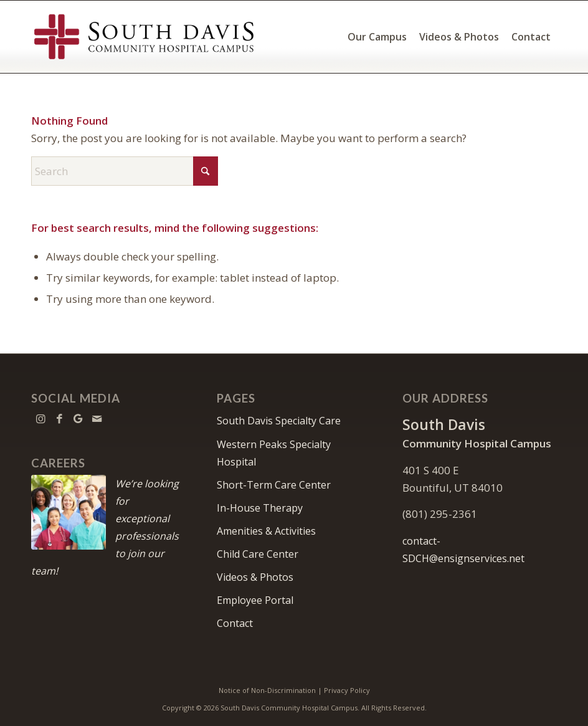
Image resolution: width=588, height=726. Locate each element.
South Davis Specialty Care (279, 421)
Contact (235, 623)
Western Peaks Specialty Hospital (274, 453)
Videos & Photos (255, 577)
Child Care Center (258, 554)
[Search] (125, 171)
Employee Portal (255, 600)
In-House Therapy (260, 508)
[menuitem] (377, 37)
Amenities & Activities (266, 531)
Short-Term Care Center (274, 485)
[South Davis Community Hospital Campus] (145, 37)
